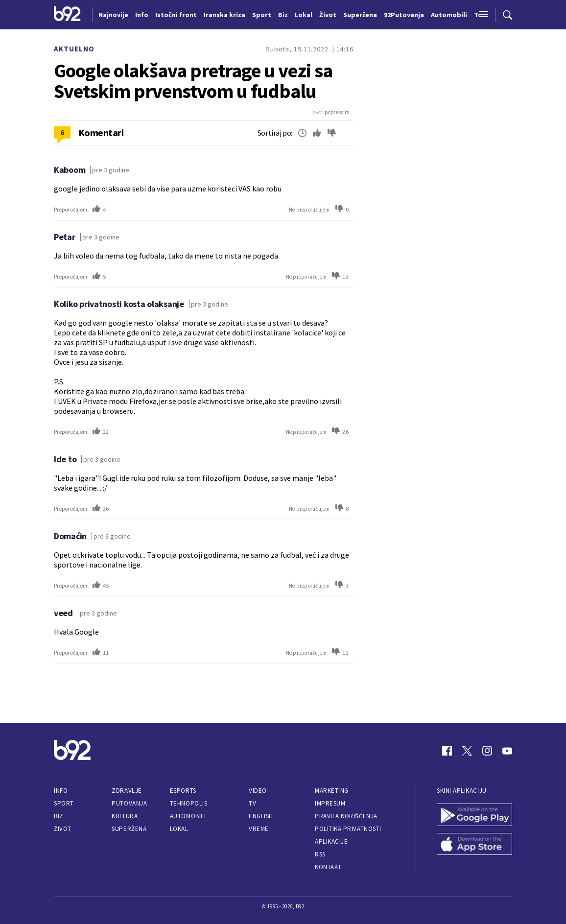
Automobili (188, 816)
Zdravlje (127, 791)
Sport (64, 803)
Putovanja (129, 803)
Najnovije (113, 15)
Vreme (259, 829)
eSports (183, 791)
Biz (59, 816)
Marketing (332, 791)
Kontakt (328, 867)
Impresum (330, 803)
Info (61, 791)
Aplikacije (331, 841)
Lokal (179, 829)
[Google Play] (474, 816)
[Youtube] (507, 751)
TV (252, 803)
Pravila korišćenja (346, 816)
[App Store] (474, 845)
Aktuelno (74, 49)
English (261, 816)
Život (63, 829)
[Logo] (67, 15)
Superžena (129, 829)
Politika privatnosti (348, 829)
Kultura (125, 816)
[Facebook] (447, 751)
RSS (320, 854)
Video (258, 791)
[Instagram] (487, 751)
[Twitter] (467, 751)
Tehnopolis (189, 803)
